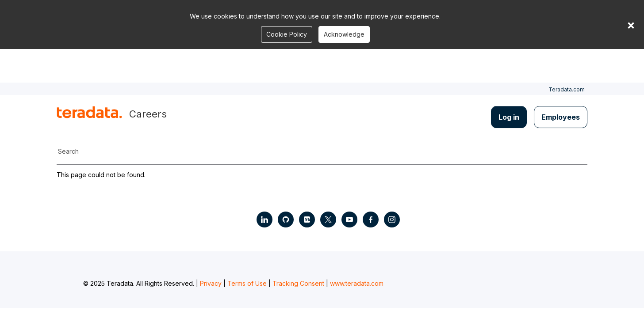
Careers (148, 114)
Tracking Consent (298, 283)
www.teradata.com (357, 283)
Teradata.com (567, 89)
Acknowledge (344, 34)
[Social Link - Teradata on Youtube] (349, 220)
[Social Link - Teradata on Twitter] (328, 220)
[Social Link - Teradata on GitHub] (286, 220)
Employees (561, 117)
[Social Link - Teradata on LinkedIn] (264, 220)
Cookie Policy (287, 34)
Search (68, 151)
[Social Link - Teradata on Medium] (307, 220)
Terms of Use (247, 283)
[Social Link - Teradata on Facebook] (371, 220)
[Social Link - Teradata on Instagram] (392, 220)
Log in (509, 117)
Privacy (211, 283)
